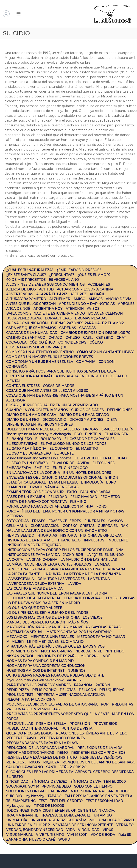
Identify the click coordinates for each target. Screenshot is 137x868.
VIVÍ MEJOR (77, 835)
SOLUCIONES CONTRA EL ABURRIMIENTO (42, 791)
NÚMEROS (77, 671)
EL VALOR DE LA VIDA (70, 463)
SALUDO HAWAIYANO (25, 767)
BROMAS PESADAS (91, 318)
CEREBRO (105, 338)
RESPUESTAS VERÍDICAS (101, 757)
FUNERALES (95, 521)
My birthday (35, 796)
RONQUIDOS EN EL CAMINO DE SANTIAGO (99, 762)
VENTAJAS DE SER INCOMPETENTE (83, 825)
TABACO (55, 796)
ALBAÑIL (97, 294)
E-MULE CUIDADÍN (117, 429)
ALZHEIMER (60, 299)
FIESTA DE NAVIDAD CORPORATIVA (36, 502)
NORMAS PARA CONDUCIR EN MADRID (40, 661)
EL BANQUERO (19, 439)
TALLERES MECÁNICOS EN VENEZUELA (98, 796)
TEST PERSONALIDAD (104, 801)
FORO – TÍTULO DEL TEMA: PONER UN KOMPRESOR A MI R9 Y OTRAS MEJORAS (65, 514)
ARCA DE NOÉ (18, 309)
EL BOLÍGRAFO (48, 439)
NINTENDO (115, 651)
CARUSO (73, 338)
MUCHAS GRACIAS (56, 651)
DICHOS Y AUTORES (86, 420)
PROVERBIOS (105, 724)
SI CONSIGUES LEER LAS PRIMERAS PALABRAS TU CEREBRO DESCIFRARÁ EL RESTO (70, 774)
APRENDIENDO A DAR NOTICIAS (87, 304)
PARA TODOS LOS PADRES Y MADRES (38, 685)
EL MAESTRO (87, 449)
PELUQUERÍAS (112, 690)
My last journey (18, 806)
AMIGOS (96, 299)
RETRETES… (16, 762)
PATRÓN (103, 685)
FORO (101, 507)
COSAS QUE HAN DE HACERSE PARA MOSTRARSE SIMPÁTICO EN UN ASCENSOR (65, 398)
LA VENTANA (99, 579)
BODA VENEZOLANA (24, 318)
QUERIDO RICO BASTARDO (29, 733)
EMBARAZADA (19, 468)
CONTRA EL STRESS (23, 386)
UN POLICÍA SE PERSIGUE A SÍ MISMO (63, 820)
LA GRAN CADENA (42, 560)
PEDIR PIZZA (18, 690)
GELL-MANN (17, 526)
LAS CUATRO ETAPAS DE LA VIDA (34, 589)
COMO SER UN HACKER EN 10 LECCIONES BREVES (50, 357)
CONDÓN (106, 362)
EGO (78, 434)
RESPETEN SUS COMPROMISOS (98, 753)
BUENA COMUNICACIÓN (27, 323)
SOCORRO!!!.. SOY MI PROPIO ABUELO (39, 786)
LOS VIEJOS (93, 618)
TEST (43, 801)
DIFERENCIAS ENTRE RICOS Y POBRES (39, 424)
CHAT (121, 338)
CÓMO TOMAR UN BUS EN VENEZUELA (40, 362)
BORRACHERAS (58, 318)
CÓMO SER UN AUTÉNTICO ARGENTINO (40, 352)
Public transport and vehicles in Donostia (39, 458)
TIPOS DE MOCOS (49, 806)
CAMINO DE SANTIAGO (26, 338)
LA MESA (102, 564)
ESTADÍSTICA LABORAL (26, 482)
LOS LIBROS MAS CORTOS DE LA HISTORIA (43, 618)
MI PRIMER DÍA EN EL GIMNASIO (55, 642)
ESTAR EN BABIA (63, 482)
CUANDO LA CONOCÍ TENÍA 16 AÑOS (37, 410)
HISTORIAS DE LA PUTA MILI (30, 540)
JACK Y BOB (73, 555)
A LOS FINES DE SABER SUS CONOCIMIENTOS (45, 285)
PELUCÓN (87, 690)
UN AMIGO (103, 815)
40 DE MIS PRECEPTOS (26, 280)
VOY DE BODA (103, 835)
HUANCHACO (69, 540)
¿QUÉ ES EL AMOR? (94, 275)
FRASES (39, 521)
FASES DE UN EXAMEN (26, 497)
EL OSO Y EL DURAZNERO (29, 453)
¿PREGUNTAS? (62, 275)
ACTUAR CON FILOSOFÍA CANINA (85, 289)
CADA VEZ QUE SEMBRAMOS (31, 328)
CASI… (88, 338)
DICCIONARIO (54, 420)
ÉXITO (72, 492)
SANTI (51, 767)
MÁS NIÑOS (78, 622)
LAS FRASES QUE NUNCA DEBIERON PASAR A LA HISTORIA (57, 593)
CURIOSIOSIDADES (87, 410)
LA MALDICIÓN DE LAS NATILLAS (89, 560)
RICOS (35, 762)
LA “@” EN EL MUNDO (105, 555)
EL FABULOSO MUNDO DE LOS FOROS (73, 444)
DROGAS (91, 429)
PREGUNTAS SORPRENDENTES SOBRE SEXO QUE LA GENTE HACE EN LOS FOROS (70, 716)
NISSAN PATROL (20, 656)
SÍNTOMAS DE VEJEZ (49, 782)
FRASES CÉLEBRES (65, 521)
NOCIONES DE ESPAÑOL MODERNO (68, 656)
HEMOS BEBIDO (20, 535)
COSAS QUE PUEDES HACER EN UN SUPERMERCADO (52, 405)
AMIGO (79, 299)
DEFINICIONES (120, 410)
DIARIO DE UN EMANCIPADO (84, 415)
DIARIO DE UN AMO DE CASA (31, 415)
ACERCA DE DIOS (21, 289)
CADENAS (68, 328)
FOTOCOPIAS (17, 521)
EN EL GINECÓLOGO (70, 468)
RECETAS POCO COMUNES (62, 738)
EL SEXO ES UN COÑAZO (27, 463)
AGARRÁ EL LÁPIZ (52, 294)
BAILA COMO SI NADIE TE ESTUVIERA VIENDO (46, 313)
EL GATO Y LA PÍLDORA (26, 449)
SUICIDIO (14, 796)
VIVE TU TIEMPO (50, 835)
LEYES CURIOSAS (120, 598)
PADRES (74, 680)
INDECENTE (118, 540)
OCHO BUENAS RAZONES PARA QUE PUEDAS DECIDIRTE (55, 675)
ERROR (111, 478)
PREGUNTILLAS (20, 724)
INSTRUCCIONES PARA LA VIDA (33, 555)
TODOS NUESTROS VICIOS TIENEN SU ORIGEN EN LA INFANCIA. (60, 811)
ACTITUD (46, 289)
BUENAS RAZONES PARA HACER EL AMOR (87, 323)
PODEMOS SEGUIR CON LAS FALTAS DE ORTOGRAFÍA (52, 704)
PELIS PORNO (44, 690)
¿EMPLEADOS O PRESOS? (79, 270)
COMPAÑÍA (86, 362)
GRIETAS (87, 526)
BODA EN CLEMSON (105, 313)
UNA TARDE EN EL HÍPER (28, 825)
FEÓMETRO (110, 497)
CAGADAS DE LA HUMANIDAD (32, 333)
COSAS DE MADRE (59, 386)
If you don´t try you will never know (35, 680)
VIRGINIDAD (89, 830)
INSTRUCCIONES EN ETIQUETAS (33, 545)
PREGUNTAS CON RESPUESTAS (33, 709)
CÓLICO (96, 342)
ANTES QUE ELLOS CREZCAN (31, 304)
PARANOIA (83, 685)
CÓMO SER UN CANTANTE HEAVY (105, 352)
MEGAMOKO (17, 637)
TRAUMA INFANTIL (22, 815)
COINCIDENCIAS (72, 342)
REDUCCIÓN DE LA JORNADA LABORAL (40, 748)
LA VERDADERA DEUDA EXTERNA (35, 584)
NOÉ (106, 656)
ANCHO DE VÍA (119, 299)
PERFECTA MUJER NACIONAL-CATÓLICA (71, 695)
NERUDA (83, 651)
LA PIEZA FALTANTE (23, 574)
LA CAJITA (15, 560)
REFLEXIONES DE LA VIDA (100, 748)
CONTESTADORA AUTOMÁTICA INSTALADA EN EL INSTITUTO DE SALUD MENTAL (67, 379)
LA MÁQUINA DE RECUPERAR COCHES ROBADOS (49, 564)
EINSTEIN (93, 434)
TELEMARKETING (21, 801)
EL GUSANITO (61, 449)
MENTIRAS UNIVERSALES (52, 637)
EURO (111, 482)
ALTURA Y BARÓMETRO (26, 299)
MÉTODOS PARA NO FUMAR (101, 637)
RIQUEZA (51, 762)
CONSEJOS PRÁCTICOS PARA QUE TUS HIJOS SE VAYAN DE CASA (61, 371)
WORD (64, 840)
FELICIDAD (58, 497)
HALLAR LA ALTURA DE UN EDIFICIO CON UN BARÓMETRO (57, 531)
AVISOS (93, 309)
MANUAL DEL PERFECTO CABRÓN (36, 622)
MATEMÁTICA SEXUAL (25, 632)
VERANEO (125, 825)
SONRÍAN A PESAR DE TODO (106, 791)
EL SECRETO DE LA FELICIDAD (101, 458)
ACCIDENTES (99, 285)
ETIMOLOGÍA (92, 482)
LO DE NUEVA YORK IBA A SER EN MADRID (43, 603)
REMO (63, 753)
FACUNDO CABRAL (96, 492)
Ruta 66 (124, 835)
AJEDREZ (78, 294)
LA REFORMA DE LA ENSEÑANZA (92, 574)
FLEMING (78, 502)
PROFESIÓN (80, 724)
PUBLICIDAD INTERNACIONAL (32, 729)
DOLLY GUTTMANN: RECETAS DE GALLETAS (43, 429)
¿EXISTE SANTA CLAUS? (26, 275)
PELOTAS (68, 690)
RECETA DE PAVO (21, 738)
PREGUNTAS (122, 704)
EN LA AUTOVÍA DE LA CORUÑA (33, 473)
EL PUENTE (64, 453)
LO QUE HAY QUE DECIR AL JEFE (34, 608)
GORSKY (70, 526)
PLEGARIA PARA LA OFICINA (31, 700)
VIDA (71, 830)
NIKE (98, 651)
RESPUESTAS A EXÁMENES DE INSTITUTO (42, 757)
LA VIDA (74, 584)
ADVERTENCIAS (20, 294)
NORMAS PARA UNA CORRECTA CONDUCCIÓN (46, 666)
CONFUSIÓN (17, 367)
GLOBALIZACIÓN (45, 526)
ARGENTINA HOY (48, 309)
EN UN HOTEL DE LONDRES (87, 473)
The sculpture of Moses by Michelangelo (39, 434)
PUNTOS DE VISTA (77, 729)
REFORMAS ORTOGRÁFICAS (30, 753)
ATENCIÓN (75, 309)
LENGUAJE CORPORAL (83, 598)
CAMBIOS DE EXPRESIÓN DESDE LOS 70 (95, 333)
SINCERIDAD (17, 782)
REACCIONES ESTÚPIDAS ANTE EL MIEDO (92, 733)
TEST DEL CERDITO (66, 801)
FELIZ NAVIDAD (84, 497)
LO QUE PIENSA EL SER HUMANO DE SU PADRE (47, 613)
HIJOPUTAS (47, 535)
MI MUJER (15, 642)
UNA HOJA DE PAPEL (117, 820)
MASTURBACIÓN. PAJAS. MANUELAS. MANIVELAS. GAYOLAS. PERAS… (64, 627)
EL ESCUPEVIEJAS (22, 444)
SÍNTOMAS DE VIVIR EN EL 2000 (98, 782)
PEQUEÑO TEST (20, 695)
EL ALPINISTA (116, 434)
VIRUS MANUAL (20, 835)
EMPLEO (42, 468)
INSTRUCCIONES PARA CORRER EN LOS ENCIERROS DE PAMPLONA (65, 550)
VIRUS (108, 830)
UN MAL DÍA (17, 820)
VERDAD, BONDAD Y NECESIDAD (35, 830)
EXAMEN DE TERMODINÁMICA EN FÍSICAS (42, 487)
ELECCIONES (103, 463)
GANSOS (116, 521)
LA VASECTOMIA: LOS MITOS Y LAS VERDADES (45, 579)
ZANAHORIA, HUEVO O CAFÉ (31, 840)
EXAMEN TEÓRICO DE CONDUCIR (35, 492)
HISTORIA (68, 535)
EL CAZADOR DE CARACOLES (89, 439)
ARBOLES (126, 304)
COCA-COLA (16, 342)
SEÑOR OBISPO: (73, 767)
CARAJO (55, 338)
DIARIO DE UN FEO (23, 420)
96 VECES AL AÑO (64, 280)
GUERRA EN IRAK (113, 526)
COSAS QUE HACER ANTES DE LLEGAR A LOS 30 (47, 391)
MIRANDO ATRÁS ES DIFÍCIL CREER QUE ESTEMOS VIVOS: (56, 646)
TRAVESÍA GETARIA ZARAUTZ (66, 815)
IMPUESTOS (94, 540)
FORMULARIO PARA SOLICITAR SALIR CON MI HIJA (50, 507)
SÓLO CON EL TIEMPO (93, 786)
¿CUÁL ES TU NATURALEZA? (30, 270)
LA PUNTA (52, 574)
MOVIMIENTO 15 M (22, 651)
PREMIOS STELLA (51, 724)
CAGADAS (87, 328)
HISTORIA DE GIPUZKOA (101, 535)
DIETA (112, 420)
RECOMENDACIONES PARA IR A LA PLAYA (42, 743)
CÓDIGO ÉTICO (42, 342)
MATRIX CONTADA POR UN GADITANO (79, 632)
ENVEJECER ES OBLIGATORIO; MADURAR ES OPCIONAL (54, 478)
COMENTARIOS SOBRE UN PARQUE (37, 347)
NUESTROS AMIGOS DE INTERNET (35, 671)
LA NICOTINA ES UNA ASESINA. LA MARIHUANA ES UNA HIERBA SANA (66, 569)
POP (105, 704)
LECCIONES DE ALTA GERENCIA (33, 598)
